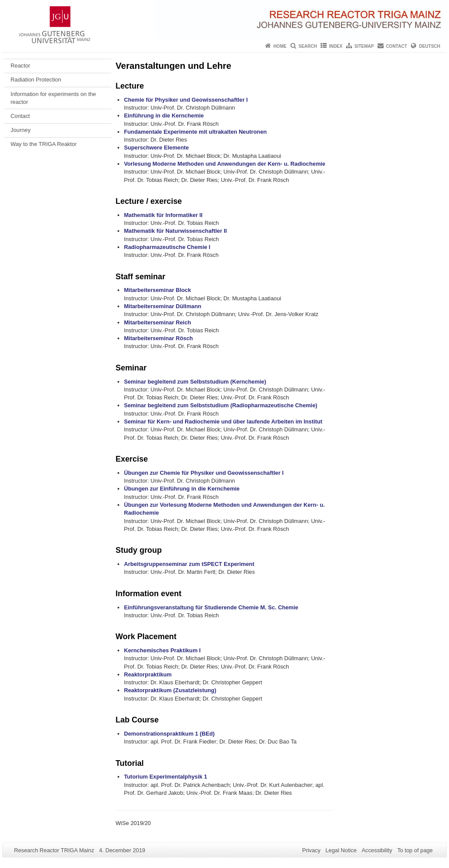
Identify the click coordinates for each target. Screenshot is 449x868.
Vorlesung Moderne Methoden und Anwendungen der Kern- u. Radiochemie (225, 164)
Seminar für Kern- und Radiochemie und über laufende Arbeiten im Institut (223, 422)
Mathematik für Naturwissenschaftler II (176, 231)
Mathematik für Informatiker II (163, 215)
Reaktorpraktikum (148, 674)
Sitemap (364, 46)
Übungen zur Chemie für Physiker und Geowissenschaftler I (204, 473)
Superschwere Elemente (157, 148)
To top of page (415, 850)
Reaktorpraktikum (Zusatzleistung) (170, 690)
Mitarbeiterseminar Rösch (159, 338)
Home (280, 46)
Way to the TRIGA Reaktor (44, 144)
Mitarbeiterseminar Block (158, 290)
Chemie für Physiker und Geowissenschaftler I (186, 100)
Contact (396, 46)
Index (336, 46)
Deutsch (430, 46)
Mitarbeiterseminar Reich (158, 322)
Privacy (311, 850)
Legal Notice (341, 850)
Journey (21, 130)
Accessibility (377, 850)
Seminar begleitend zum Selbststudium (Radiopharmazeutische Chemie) (221, 405)
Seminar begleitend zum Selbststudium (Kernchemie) (195, 382)
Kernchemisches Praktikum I (162, 650)
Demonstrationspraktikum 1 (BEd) (169, 734)
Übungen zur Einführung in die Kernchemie (182, 489)
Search (308, 46)
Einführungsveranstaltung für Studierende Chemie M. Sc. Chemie (211, 607)
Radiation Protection (36, 80)
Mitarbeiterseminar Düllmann (163, 306)
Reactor (20, 66)
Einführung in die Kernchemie (164, 116)
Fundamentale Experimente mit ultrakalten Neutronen (196, 132)
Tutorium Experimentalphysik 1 (166, 777)
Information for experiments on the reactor (53, 98)
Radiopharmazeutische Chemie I (167, 247)
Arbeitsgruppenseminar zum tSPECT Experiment (189, 564)
